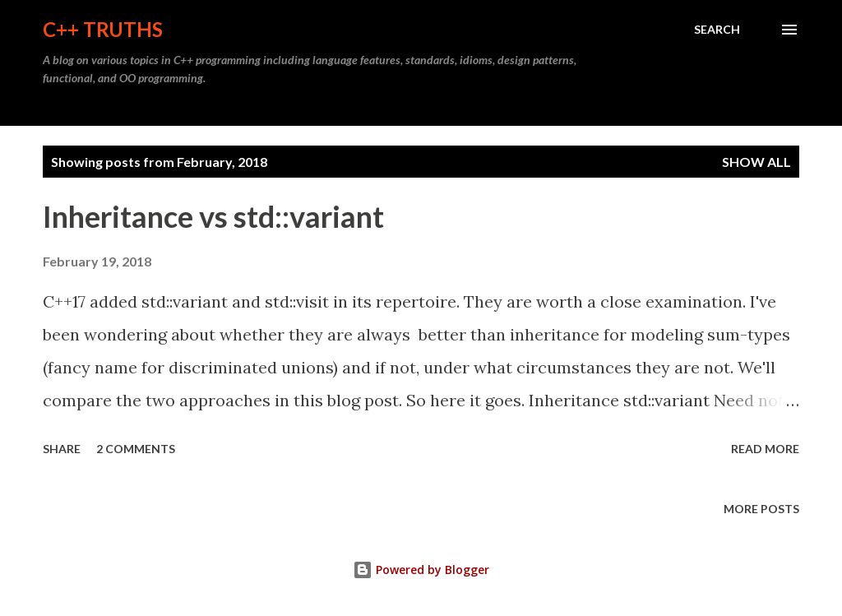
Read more (765, 449)
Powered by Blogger (421, 570)
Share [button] (62, 449)
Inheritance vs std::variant (213, 216)
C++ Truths (103, 29)
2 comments (136, 449)
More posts (761, 509)
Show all (756, 162)
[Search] (717, 30)
